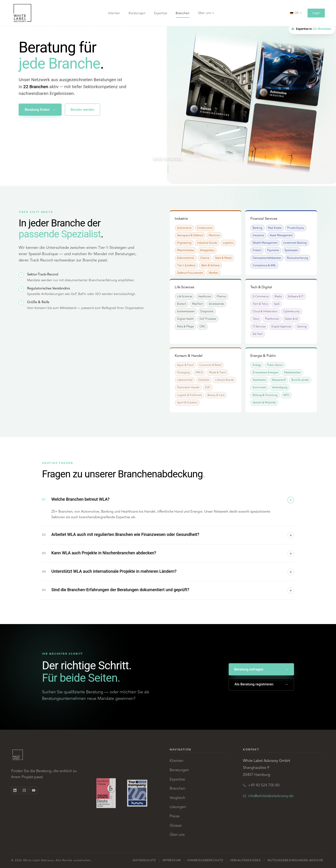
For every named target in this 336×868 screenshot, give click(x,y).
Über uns (206, 13)
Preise (175, 816)
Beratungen (137, 13)
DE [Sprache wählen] (296, 13)
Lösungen (178, 807)
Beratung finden (40, 110)
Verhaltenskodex (246, 860)
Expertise (161, 13)
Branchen (183, 13)
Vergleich (177, 798)
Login (316, 13)
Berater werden (83, 110)
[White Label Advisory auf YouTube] (34, 790)
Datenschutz (144, 860)
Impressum (172, 860)
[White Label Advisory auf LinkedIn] (15, 790)
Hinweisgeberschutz (205, 860)
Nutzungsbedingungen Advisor (295, 860)
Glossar (176, 826)
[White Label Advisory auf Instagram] (24, 790)
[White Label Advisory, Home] (22, 13)
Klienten (114, 13)
